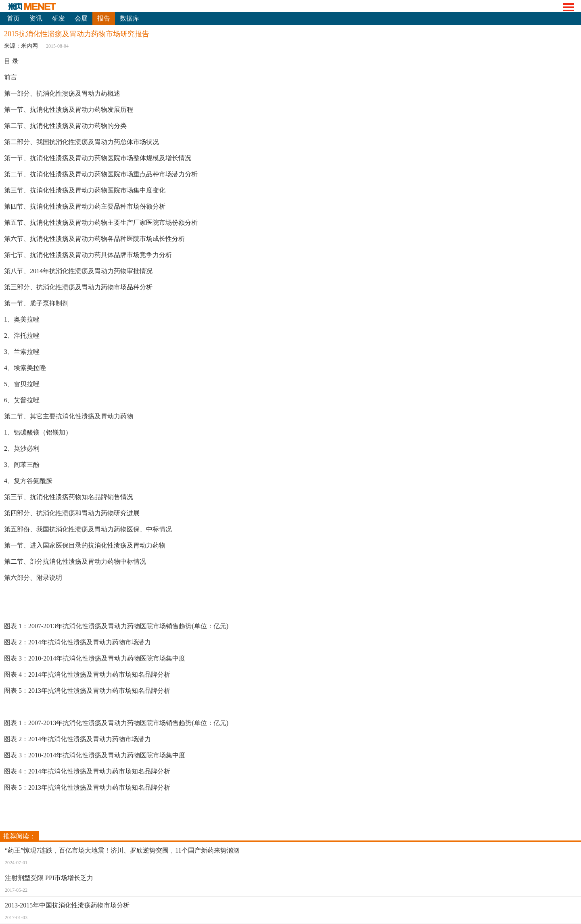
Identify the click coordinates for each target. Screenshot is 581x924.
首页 (13, 18)
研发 (59, 18)
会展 (81, 18)
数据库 (130, 18)
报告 (104, 18)
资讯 (36, 18)
